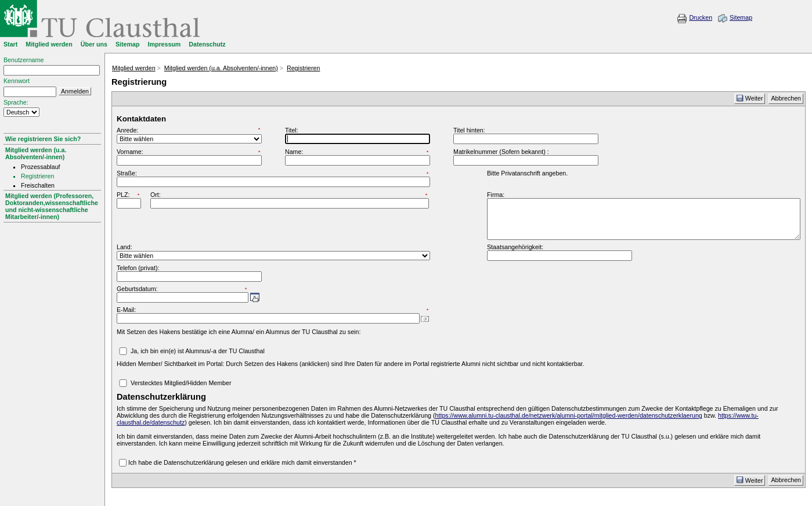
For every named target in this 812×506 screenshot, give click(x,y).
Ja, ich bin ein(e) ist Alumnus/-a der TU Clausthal (198, 351)
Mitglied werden (134, 68)
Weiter (750, 98)
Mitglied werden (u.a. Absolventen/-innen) (36, 153)
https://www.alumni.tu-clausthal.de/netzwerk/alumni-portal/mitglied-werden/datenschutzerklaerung (569, 415)
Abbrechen (786, 98)
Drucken (701, 17)
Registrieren (303, 68)
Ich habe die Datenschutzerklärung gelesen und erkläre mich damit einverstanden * (242, 462)
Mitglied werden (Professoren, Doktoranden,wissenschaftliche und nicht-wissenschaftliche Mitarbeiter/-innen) (52, 206)
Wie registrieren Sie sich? (43, 139)
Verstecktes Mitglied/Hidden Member (181, 383)
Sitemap (741, 17)
